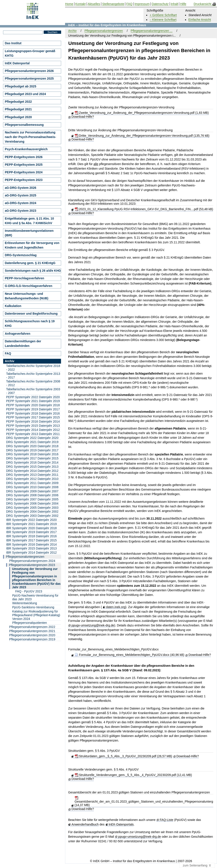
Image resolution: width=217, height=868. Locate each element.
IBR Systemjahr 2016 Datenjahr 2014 (31, 544)
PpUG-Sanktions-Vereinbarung (33, 607)
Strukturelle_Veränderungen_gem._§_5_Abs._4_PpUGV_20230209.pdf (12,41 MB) (133, 775)
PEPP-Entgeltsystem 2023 (24, 180)
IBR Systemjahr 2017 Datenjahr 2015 (31, 540)
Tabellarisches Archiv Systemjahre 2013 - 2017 (33, 376)
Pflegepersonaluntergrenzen (104, 31)
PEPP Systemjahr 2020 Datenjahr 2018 (33, 405)
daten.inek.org (116, 607)
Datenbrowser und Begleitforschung (31, 314)
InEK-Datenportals (121, 825)
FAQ (8, 353)
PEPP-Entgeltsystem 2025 (24, 165)
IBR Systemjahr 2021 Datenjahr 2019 (31, 524)
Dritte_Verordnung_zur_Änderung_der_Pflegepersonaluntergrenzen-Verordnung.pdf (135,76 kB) (142, 136)
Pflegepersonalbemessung (24, 125)
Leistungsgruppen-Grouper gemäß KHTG (30, 53)
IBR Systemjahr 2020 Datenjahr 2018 (31, 528)
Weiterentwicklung (25, 603)
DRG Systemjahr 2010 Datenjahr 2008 (32, 487)
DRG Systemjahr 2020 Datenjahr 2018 (32, 446)
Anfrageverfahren (18, 334)
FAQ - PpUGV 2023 (29, 591)
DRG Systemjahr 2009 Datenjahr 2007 (32, 491)
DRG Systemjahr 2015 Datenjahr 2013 (32, 467)
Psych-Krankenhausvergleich (26, 149)
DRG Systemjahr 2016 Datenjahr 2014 (32, 462)
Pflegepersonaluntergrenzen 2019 (32, 639)
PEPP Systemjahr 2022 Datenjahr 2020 (33, 397)
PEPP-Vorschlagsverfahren (24, 278)
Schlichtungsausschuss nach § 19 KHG (30, 323)
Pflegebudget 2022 (18, 102)
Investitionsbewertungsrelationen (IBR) (29, 233)
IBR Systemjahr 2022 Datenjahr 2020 (31, 520)
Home (69, 4)
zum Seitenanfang (197, 866)
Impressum (142, 4)
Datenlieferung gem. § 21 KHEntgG (30, 263)
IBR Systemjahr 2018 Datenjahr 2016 (31, 536)
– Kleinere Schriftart (163, 20)
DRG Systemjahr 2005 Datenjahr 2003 (32, 508)
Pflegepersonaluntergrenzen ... (152, 31)
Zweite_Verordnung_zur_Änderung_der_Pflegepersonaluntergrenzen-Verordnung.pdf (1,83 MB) (142, 113)
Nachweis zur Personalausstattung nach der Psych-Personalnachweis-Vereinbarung (30, 137)
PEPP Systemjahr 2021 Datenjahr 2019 (33, 401)
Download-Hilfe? (83, 117)
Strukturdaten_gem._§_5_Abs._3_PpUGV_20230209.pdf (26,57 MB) (123, 756)
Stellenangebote (113, 4)
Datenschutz (160, 4)
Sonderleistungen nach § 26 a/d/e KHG (33, 271)
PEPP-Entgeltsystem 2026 (24, 157)
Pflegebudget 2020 (18, 117)
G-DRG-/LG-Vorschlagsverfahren (29, 286)
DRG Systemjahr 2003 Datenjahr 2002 (32, 516)
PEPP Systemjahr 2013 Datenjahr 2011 (33, 434)
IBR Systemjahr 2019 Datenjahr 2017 (31, 532)
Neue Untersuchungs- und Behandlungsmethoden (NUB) (27, 296)
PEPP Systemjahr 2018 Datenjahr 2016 (33, 413)
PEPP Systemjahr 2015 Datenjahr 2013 (33, 426)
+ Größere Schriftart (163, 15)
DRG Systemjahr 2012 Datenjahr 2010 (32, 479)
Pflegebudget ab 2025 (21, 86)
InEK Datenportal (17, 63)
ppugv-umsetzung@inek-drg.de (93, 625)
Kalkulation (13, 306)
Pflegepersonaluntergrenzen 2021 (32, 631)
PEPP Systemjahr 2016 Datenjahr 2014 (33, 421)
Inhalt (174, 4)
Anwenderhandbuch (85, 825)
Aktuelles (94, 4)
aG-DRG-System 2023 (21, 211)
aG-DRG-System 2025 (21, 195)
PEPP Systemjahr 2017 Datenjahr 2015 (33, 417)
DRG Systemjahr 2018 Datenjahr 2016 (32, 454)
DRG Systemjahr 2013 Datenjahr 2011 (32, 475)
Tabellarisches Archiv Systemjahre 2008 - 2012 (33, 383)
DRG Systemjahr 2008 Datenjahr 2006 (32, 495)
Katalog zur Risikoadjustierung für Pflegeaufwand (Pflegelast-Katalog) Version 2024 (36, 615)
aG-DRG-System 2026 (21, 188)
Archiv (72, 31)
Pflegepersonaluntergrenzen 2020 (32, 635)
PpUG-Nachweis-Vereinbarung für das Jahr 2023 (35, 597)
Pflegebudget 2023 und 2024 (25, 94)
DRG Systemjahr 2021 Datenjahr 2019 (32, 442)
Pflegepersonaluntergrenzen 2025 (29, 78)
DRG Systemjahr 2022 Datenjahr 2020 (32, 438)
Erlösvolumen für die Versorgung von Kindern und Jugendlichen (32, 245)
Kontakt (80, 4)
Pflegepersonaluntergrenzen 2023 (32, 565)
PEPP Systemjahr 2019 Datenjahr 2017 (33, 409)
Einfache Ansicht (200, 20)
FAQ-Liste (167, 820)
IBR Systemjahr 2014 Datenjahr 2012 (31, 553)
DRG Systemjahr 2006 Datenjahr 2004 (32, 503)
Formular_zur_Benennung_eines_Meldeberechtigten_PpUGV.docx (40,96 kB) (130, 655)
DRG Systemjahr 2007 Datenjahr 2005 (32, 499)
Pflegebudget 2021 (18, 109)
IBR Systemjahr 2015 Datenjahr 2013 (31, 548)
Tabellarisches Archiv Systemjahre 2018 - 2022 (33, 368)
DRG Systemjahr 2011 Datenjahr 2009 (32, 483)
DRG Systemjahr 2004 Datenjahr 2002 (32, 512)
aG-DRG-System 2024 (21, 203)
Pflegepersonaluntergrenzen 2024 (32, 561)
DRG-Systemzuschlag (21, 255)
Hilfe (183, 4)
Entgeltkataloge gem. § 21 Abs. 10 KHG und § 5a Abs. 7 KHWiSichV (29, 221)
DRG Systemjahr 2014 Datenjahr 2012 (32, 471)
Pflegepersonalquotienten (30, 623)
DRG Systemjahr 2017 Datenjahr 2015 (32, 458)
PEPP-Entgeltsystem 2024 (24, 172)
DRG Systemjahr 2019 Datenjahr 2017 (32, 450)
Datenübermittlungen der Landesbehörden (23, 344)
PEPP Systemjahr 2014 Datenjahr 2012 (33, 430)
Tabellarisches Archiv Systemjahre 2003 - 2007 (33, 391)
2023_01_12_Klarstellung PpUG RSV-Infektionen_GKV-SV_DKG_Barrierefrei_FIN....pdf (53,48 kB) (144, 209)
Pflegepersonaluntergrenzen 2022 (32, 627)
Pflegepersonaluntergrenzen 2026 (29, 71)
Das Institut (13, 43)
